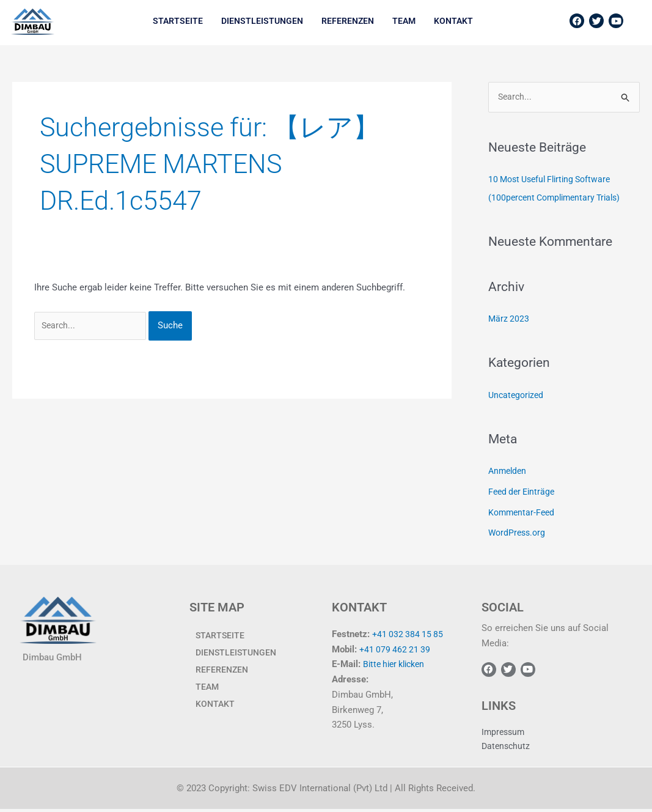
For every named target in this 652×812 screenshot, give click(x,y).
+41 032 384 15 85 (409, 635)
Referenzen (348, 21)
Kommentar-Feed (523, 513)
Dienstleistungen (262, 21)
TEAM (404, 21)
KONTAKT (453, 21)
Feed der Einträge (524, 492)
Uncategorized (518, 396)
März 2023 (509, 320)
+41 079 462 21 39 (396, 650)
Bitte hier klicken (397, 665)
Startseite (178, 21)
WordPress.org (518, 534)
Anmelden (509, 472)
